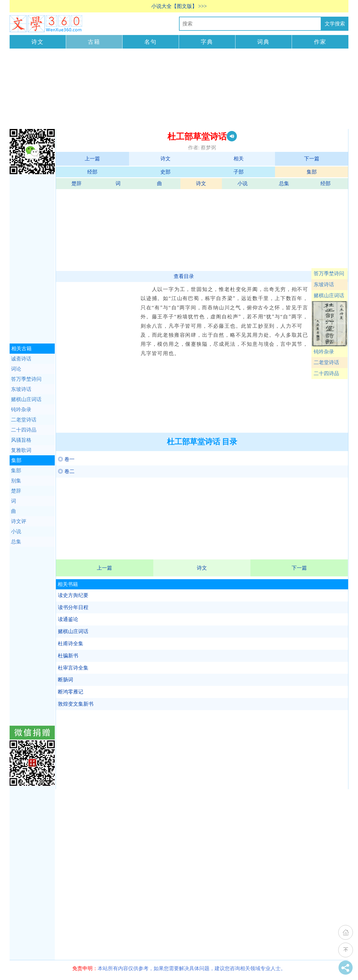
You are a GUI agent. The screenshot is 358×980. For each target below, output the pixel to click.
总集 (284, 183)
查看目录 (184, 276)
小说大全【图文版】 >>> (179, 6)
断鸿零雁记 (71, 692)
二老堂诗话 (326, 362)
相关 (239, 159)
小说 (243, 183)
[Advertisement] (179, 89)
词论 (16, 369)
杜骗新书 (68, 656)
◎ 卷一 (66, 459)
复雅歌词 (21, 450)
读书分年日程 (73, 607)
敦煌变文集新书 (76, 704)
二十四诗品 (326, 373)
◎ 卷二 (66, 471)
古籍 (94, 42)
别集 (16, 481)
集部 (312, 172)
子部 (239, 172)
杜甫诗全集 (71, 644)
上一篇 (92, 159)
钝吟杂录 (324, 352)
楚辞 (77, 183)
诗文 (38, 42)
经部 (92, 172)
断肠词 (66, 680)
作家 (320, 42)
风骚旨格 (21, 440)
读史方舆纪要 (73, 595)
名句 (150, 42)
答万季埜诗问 (329, 274)
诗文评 (19, 521)
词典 (263, 42)
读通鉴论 (68, 619)
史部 (165, 172)
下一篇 (312, 159)
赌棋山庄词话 (329, 296)
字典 (207, 42)
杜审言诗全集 (73, 668)
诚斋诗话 (21, 359)
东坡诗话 (324, 285)
